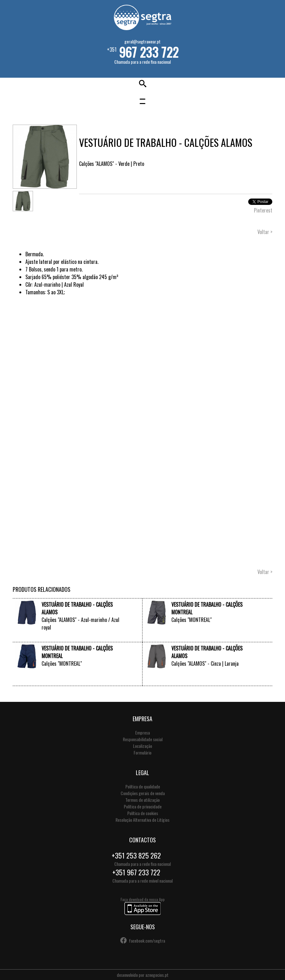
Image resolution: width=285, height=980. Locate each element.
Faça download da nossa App (143, 906)
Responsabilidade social (143, 739)
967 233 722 (149, 52)
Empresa (142, 732)
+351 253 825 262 (136, 855)
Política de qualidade (143, 786)
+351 (143, 52)
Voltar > (265, 232)
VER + (123, 636)
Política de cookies (143, 813)
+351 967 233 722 (136, 872)
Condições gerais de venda (143, 793)
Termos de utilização (142, 800)
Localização (142, 746)
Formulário (142, 752)
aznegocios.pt (157, 975)
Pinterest (263, 210)
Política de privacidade (143, 806)
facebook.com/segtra (147, 941)
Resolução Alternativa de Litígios (142, 820)
